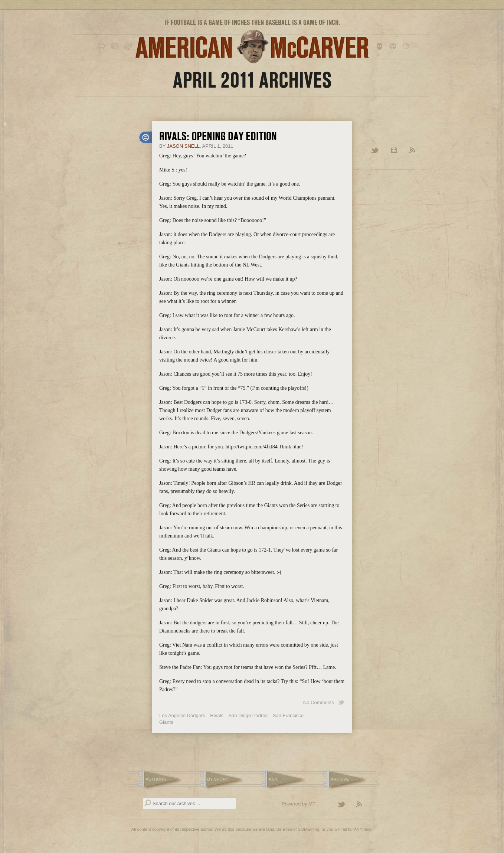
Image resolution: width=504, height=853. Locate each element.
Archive (394, 151)
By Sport (218, 779)
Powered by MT (299, 804)
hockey (381, 46)
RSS (412, 151)
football (129, 46)
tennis (407, 46)
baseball (103, 46)
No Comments (319, 702)
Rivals (217, 715)
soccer (394, 46)
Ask (273, 779)
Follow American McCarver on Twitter (345, 805)
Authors (156, 779)
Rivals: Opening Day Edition (218, 136)
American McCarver (252, 47)
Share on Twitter (341, 703)
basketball (116, 46)
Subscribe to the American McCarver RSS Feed (363, 805)
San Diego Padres (248, 715)
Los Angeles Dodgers (182, 715)
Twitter (375, 151)
